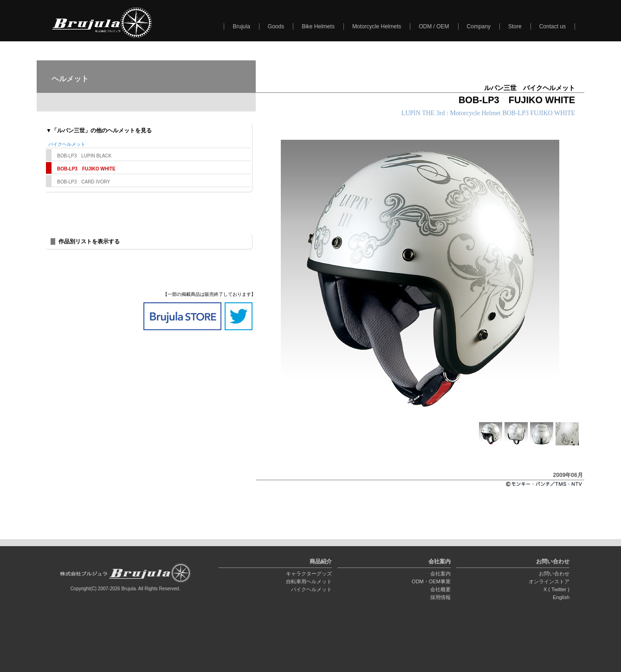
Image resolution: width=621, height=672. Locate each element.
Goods (276, 26)
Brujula (241, 26)
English (561, 597)
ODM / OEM (434, 26)
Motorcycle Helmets (377, 26)
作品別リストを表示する (89, 241)
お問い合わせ (554, 574)
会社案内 (440, 574)
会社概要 (440, 589)
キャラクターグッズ (309, 574)
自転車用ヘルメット (309, 581)
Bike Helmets (318, 26)
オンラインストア (549, 581)
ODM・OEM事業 (431, 581)
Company (479, 26)
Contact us (553, 26)
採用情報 (440, 597)
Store (515, 26)
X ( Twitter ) (556, 589)
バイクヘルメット (311, 589)
